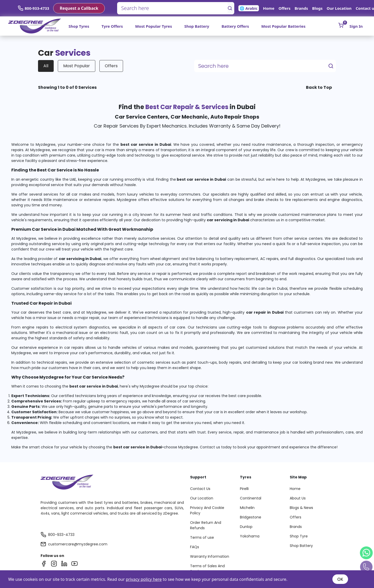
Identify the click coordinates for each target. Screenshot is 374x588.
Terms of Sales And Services (207, 569)
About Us (298, 498)
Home (269, 8)
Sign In (356, 26)
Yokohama (250, 536)
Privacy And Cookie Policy (207, 510)
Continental (251, 498)
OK (340, 579)
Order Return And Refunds (206, 525)
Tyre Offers (112, 26)
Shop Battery (197, 26)
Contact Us (200, 489)
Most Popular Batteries (283, 26)
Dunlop (246, 527)
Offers (284, 8)
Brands (301, 8)
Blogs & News (301, 508)
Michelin (247, 508)
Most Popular (77, 66)
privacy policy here (144, 579)
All (46, 66)
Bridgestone (251, 517)
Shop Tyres (79, 26)
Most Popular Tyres (153, 26)
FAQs (195, 547)
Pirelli (244, 489)
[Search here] (172, 8)
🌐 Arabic (249, 8)
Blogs (317, 8)
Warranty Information (210, 556)
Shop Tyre (299, 536)
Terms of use (202, 537)
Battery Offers (235, 26)
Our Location (339, 8)
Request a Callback (79, 8)
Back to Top (319, 87)
